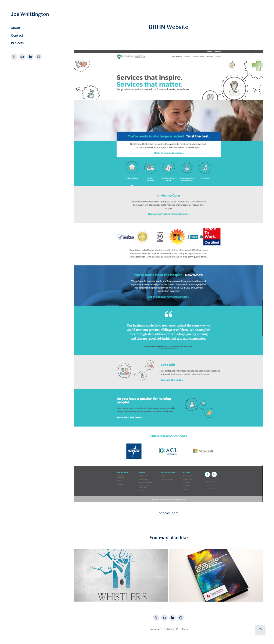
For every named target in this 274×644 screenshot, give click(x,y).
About (16, 28)
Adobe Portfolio (177, 629)
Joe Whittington (30, 14)
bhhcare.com (169, 513)
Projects (17, 43)
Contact (17, 35)
